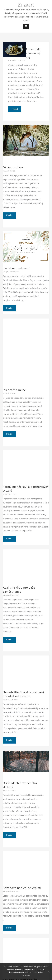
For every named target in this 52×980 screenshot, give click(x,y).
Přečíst (16, 110)
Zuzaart (26, 5)
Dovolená (6, 700)
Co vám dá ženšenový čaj (33, 53)
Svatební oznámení (16, 268)
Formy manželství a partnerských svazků (26, 489)
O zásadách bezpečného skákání (20, 785)
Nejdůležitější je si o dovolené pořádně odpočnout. (24, 695)
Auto (4, 171)
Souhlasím (26, 976)
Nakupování (12, 61)
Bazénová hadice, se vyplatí (22, 888)
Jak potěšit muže (14, 390)
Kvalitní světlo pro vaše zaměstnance (19, 590)
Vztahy (5, 494)
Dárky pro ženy (13, 168)
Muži (4, 393)
